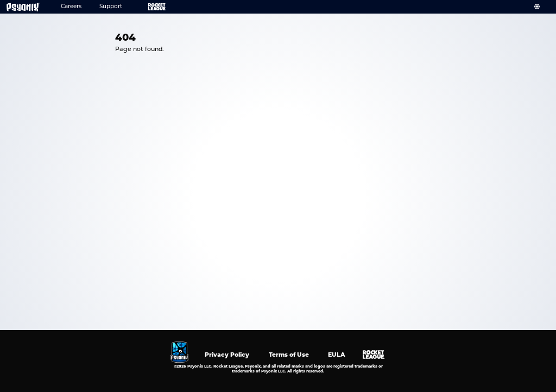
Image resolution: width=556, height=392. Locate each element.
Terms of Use (289, 355)
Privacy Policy (227, 355)
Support (111, 7)
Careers (71, 7)
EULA (337, 355)
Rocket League (150, 7)
